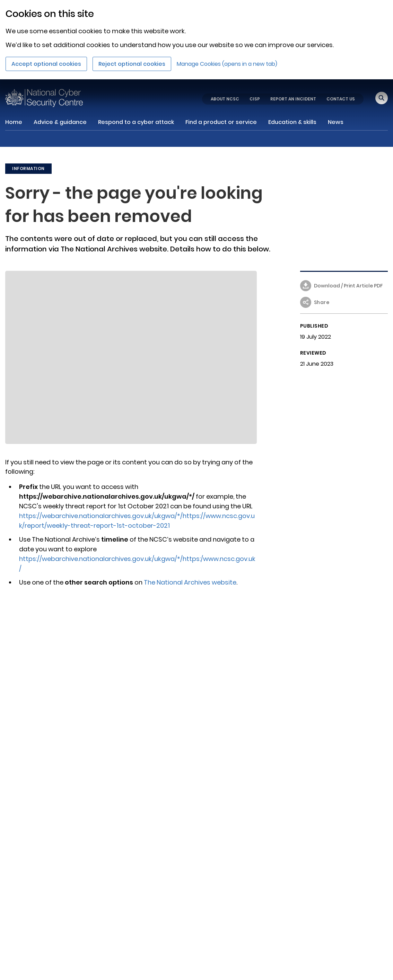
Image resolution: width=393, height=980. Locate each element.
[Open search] (382, 98)
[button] (344, 305)
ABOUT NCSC (225, 99)
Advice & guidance (60, 122)
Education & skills (292, 122)
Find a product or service (221, 122)
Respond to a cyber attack (136, 122)
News (336, 122)
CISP (255, 99)
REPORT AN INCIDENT (293, 99)
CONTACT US (341, 99)
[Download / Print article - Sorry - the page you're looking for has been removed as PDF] (344, 288)
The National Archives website (190, 582)
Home (14, 122)
